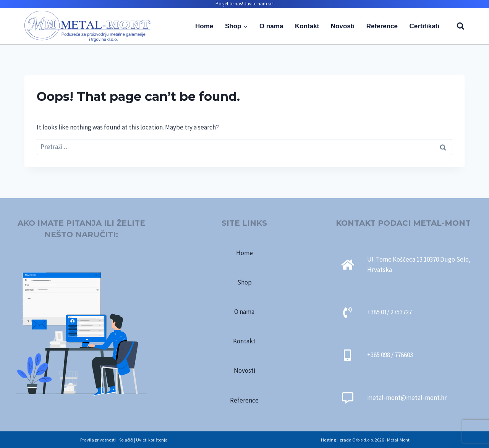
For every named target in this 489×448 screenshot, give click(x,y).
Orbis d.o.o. (363, 440)
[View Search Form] (457, 26)
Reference (382, 26)
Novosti (343, 26)
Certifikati (424, 26)
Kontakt (307, 26)
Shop (244, 282)
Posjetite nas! (229, 4)
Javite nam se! (259, 4)
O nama (271, 26)
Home (204, 26)
